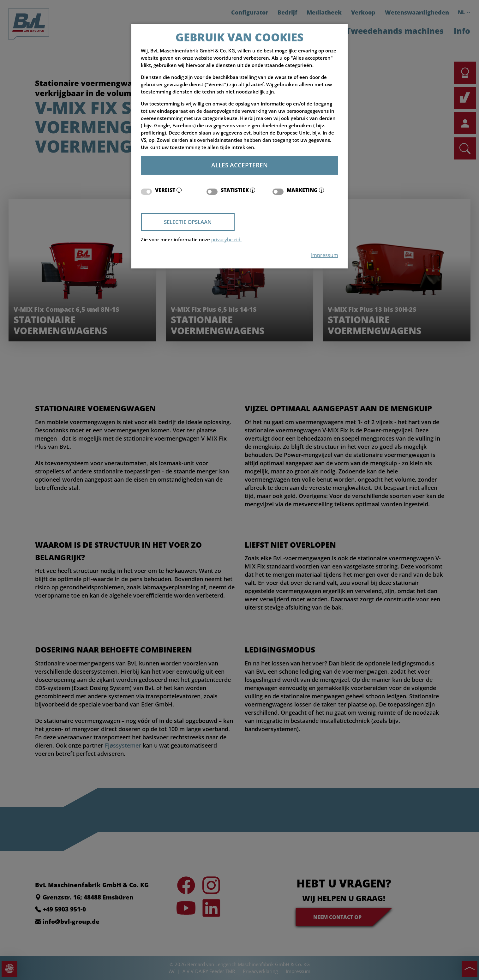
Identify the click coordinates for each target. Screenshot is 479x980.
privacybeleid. (226, 240)
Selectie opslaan (188, 222)
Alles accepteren (239, 165)
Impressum (325, 255)
